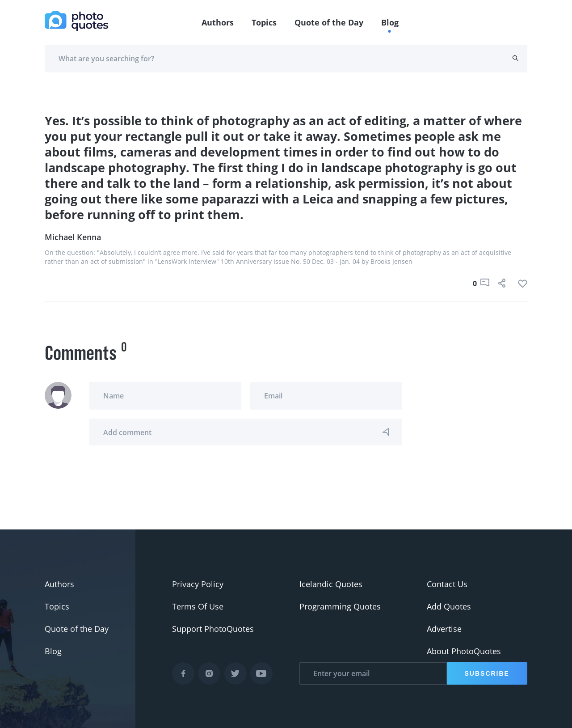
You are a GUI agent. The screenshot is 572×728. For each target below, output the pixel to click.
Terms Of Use (198, 606)
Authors (218, 22)
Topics (264, 22)
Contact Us (447, 584)
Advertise (444, 629)
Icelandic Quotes (331, 584)
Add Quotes (449, 606)
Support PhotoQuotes (213, 629)
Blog (390, 22)
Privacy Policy (198, 584)
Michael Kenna (73, 237)
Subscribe (487, 673)
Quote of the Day (329, 22)
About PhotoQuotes (464, 651)
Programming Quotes (340, 606)
